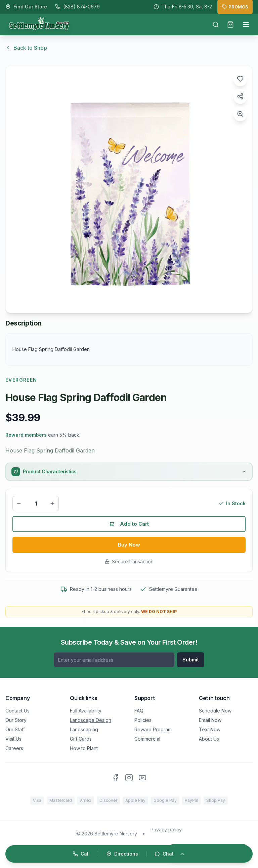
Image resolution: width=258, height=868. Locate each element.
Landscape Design (91, 720)
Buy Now (129, 546)
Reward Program (153, 729)
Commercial (147, 739)
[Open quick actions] (129, 854)
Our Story (16, 720)
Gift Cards (81, 739)
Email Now (210, 720)
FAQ (139, 711)
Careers (14, 748)
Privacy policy (166, 830)
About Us (209, 739)
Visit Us (13, 739)
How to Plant (84, 748)
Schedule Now (215, 711)
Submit (191, 660)
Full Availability (86, 711)
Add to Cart (129, 525)
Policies (143, 720)
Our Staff (15, 729)
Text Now (210, 729)
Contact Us (17, 711)
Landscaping (84, 729)
